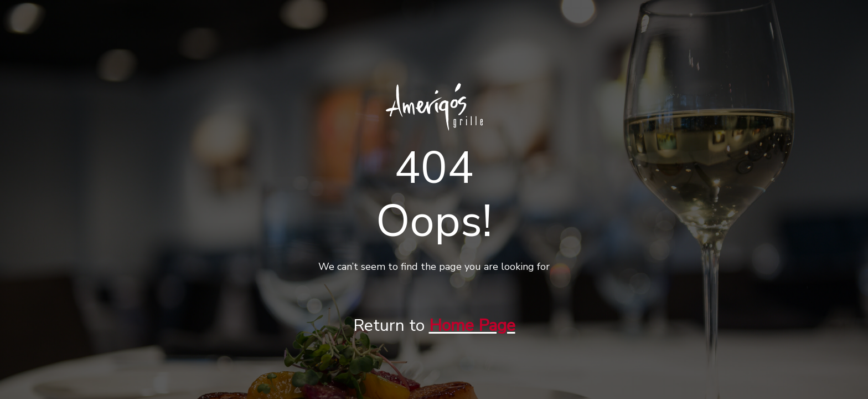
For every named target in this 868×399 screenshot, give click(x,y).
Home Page (472, 326)
